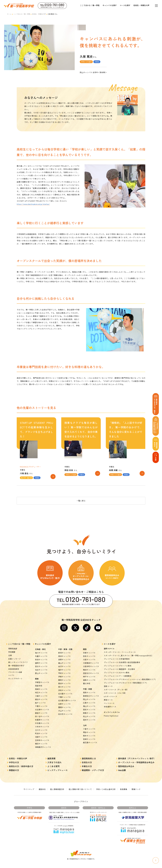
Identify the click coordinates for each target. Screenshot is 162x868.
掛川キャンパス (64, 682)
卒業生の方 (87, 761)
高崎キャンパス (41, 684)
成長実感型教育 (14, 664)
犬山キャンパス (64, 706)
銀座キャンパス (41, 708)
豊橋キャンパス (64, 702)
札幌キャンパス (41, 651)
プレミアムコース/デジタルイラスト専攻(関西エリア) (125, 678)
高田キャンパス (64, 651)
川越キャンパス (41, 691)
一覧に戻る (81, 496)
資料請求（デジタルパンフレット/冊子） (137, 753)
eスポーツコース (110, 691)
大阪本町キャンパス (91, 661)
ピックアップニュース (57, 765)
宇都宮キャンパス (42, 677)
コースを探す (125, 5)
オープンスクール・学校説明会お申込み (136, 757)
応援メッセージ (14, 654)
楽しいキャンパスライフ (18, 657)
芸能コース (108, 681)
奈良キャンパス (89, 651)
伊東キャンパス (64, 672)
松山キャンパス (89, 711)
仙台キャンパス (41, 665)
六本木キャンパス (42, 722)
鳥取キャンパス (89, 687)
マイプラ (11, 670)
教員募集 (124, 784)
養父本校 (87, 678)
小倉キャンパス (89, 724)
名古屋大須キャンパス (67, 695)
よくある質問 (53, 761)
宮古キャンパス (41, 661)
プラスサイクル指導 (15, 667)
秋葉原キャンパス (42, 715)
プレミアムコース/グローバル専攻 (118, 661)
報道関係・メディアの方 (93, 765)
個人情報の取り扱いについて (80, 784)
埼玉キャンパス (41, 687)
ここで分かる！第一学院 (90, 5)
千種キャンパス (64, 692)
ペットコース (109, 698)
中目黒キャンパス (42, 718)
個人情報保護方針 (57, 784)
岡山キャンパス (89, 694)
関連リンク (136, 784)
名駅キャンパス (64, 699)
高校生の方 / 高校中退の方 (21, 761)
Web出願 (122, 765)
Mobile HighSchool (111, 711)
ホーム (9, 14)
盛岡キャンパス (41, 658)
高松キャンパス (89, 704)
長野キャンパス (64, 654)
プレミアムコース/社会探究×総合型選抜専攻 (122, 657)
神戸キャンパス (89, 672)
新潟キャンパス (64, 648)
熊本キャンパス (89, 731)
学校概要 (12, 647)
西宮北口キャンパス (91, 668)
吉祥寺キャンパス (42, 735)
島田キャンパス (64, 678)
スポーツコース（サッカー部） (116, 685)
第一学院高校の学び (16, 661)
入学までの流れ (54, 757)
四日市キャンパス (65, 709)
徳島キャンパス (89, 708)
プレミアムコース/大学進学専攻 (117, 654)
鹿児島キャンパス (90, 737)
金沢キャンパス (64, 661)
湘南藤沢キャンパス (43, 742)
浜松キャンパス (64, 685)
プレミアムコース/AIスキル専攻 (117, 667)
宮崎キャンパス (89, 734)
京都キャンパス (89, 648)
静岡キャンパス (64, 675)
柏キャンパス (40, 698)
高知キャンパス (89, 715)
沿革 (10, 650)
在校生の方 (87, 757)
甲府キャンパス (64, 668)
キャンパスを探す (110, 5)
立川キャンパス (41, 725)
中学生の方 (14, 757)
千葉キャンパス (41, 701)
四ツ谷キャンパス (42, 711)
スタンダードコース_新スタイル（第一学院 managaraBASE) (128, 650)
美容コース (108, 695)
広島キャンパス (89, 698)
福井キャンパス (64, 665)
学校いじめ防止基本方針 (106, 784)
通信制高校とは (89, 753)
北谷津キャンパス (42, 704)
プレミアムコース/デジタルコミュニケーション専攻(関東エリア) (130, 674)
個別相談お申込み (126, 761)
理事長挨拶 (13, 643)
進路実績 (51, 753)
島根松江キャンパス (91, 691)
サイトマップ (29, 784)
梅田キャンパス (89, 665)
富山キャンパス (64, 658)
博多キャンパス (89, 727)
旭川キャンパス (41, 648)
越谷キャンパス (41, 694)
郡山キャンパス (41, 668)
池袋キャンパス (41, 732)
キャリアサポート (15, 674)
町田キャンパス (41, 728)
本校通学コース (110, 702)
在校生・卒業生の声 (141, 5)
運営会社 (42, 784)
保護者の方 (14, 765)
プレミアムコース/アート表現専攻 (118, 671)
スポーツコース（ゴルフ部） (115, 688)
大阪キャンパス (89, 654)
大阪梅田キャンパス (91, 658)
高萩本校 (39, 681)
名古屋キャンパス (65, 689)
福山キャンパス (89, 701)
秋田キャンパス (41, 654)
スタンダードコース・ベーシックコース (120, 647)
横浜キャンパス (41, 739)
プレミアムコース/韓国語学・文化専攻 (119, 664)
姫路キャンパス (89, 675)
